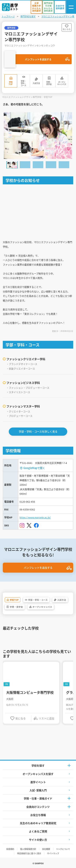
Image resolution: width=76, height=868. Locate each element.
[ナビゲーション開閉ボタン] (71, 7)
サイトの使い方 (38, 840)
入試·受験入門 (38, 790)
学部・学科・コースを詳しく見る (38, 431)
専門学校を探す (28, 16)
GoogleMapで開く (34, 468)
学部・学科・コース (23, 83)
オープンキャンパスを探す (38, 774)
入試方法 (36, 83)
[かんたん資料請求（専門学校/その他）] (48, 7)
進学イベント (38, 782)
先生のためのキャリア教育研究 (38, 823)
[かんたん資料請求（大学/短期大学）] (37, 7)
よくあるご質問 (38, 831)
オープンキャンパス (62, 83)
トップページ (8, 16)
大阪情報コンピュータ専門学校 (30, 692)
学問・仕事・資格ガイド (38, 798)
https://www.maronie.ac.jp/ (35, 517)
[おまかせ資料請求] (60, 7)
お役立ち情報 (38, 815)
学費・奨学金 (49, 83)
